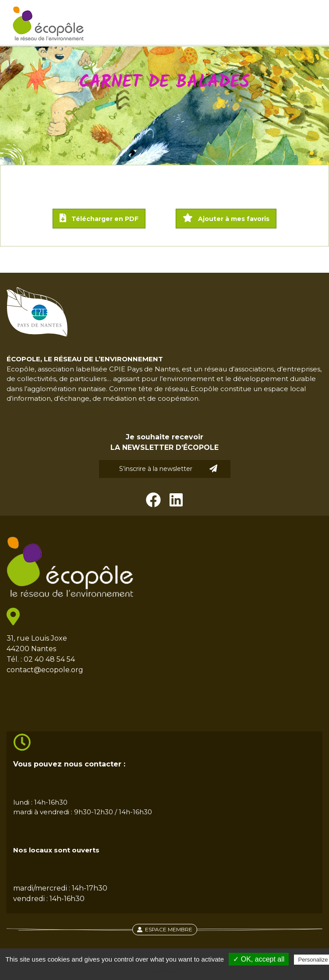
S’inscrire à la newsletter (168, 469)
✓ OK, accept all (259, 959)
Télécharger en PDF (99, 218)
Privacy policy (169, 971)
